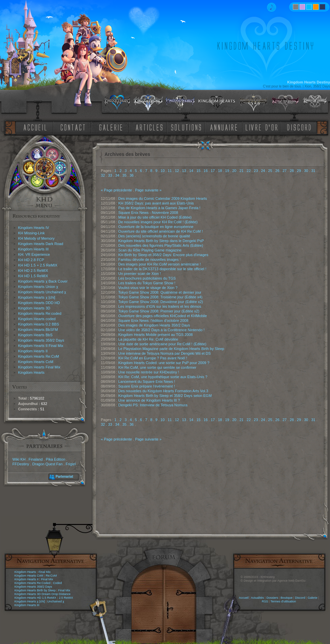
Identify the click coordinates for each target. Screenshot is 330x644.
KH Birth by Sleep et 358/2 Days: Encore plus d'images (163, 255)
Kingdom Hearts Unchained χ (42, 292)
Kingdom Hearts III (33, 249)
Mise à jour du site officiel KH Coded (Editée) (155, 217)
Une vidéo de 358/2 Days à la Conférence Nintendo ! (161, 330)
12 (177, 171)
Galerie (312, 598)
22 (249, 171)
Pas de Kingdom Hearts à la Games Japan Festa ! (159, 208)
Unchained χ (56, 601)
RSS (265, 601)
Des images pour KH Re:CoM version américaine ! (159, 264)
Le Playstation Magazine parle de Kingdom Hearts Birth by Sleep (171, 349)
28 (292, 171)
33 (110, 175)
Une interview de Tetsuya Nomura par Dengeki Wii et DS (164, 353)
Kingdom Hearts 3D (34, 308)
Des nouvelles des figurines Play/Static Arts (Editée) (161, 245)
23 (256, 171)
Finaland (36, 459)
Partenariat (64, 477)
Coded (57, 583)
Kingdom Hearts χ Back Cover (43, 281)
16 (206, 171)
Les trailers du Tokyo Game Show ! (147, 283)
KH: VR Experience (34, 254)
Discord (300, 598)
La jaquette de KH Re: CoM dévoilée (148, 339)
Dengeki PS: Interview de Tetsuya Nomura (153, 405)
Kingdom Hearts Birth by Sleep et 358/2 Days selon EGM (165, 396)
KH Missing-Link (31, 233)
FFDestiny (21, 464)
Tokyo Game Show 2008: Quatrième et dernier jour (160, 292)
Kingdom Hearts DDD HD (39, 303)
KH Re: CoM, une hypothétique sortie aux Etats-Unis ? (163, 377)
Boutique (287, 598)
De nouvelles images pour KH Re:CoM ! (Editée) (158, 222)
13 (184, 171)
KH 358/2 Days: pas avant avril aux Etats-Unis (156, 203)
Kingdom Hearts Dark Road (41, 244)
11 (170, 171)
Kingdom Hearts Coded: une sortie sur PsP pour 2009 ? (164, 363)
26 (277, 171)
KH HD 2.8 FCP (31, 260)
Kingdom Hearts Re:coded (40, 313)
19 (227, 171)
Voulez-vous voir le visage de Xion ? (148, 288)
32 (103, 175)
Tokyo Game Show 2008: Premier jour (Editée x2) (159, 311)
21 (242, 171)
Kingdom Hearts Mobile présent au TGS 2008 (155, 335)
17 (213, 171)
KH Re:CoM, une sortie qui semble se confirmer (157, 367)
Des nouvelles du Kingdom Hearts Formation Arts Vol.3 (163, 391)
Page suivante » (148, 190)
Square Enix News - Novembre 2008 (148, 213)
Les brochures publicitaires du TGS (147, 278)
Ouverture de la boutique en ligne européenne (156, 227)
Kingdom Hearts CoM (36, 362)
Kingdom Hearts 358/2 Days (41, 340)
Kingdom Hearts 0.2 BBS (39, 324)
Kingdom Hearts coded (37, 319)
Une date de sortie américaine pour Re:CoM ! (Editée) (162, 344)
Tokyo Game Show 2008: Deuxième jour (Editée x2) (161, 302)
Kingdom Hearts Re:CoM (39, 356)
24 (263, 171)
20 (234, 171)
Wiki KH (19, 459)
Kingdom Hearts (31, 372)
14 (191, 171)
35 (124, 175)
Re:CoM (51, 576)
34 (117, 175)
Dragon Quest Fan (47, 464)
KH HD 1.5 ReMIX (33, 276)
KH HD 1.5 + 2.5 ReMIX (38, 265)
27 (284, 171)
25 (270, 171)
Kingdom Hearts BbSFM (38, 330)
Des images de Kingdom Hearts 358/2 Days (154, 325)
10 (162, 171)
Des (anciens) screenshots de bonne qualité (154, 236)
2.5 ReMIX (66, 598)
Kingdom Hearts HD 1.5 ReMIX (35, 598)
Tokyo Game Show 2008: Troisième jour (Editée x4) (160, 297)
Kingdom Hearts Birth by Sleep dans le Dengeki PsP (161, 241)
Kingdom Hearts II (33, 351)
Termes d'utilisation (283, 601)
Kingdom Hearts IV (34, 228)
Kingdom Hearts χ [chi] (37, 297)
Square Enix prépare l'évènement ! (147, 386)
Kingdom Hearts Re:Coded (32, 583)
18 (220, 171)
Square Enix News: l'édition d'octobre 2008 (153, 320)
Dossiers (272, 598)
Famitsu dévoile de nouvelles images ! (149, 259)
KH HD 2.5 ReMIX (33, 271)
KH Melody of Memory (36, 238)
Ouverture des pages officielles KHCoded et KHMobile (163, 316)
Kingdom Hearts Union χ (38, 287)
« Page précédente (116, 190)
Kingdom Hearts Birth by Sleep (35, 590)
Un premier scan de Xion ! (140, 274)
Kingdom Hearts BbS (35, 335)
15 (198, 171)
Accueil (244, 598)
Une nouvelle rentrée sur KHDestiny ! (149, 372)
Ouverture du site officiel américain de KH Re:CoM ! (160, 231)
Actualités (257, 598)
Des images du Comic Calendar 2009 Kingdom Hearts (163, 198)
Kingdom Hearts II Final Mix (41, 346)
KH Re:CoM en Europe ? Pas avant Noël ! (153, 358)
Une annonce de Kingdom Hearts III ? (149, 400)
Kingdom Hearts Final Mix (39, 367)
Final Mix (45, 572)
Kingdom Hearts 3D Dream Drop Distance (43, 594)
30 (306, 171)
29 (299, 171)
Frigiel (71, 464)
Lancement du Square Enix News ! (147, 382)
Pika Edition (56, 459)
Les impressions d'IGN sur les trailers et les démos (160, 306)
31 (313, 171)
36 (132, 175)
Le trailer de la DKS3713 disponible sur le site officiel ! (162, 269)
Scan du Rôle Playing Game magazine (150, 250)
